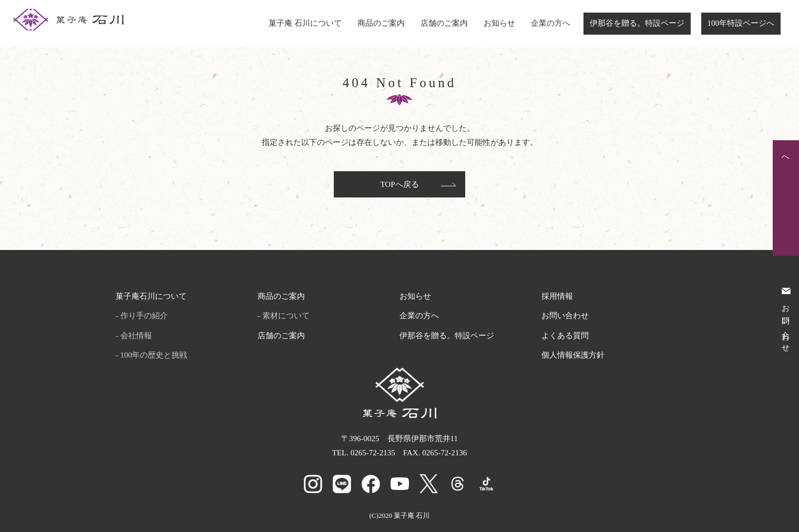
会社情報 (136, 336)
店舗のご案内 (444, 23)
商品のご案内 (381, 23)
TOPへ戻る (399, 184)
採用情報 (557, 296)
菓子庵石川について (151, 296)
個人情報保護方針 (573, 355)
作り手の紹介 (144, 316)
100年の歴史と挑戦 (154, 355)
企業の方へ (551, 23)
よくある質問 (565, 336)
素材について (286, 316)
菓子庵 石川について (305, 23)
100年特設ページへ (741, 23)
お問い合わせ (565, 316)
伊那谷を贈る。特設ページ (637, 23)
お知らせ (499, 23)
